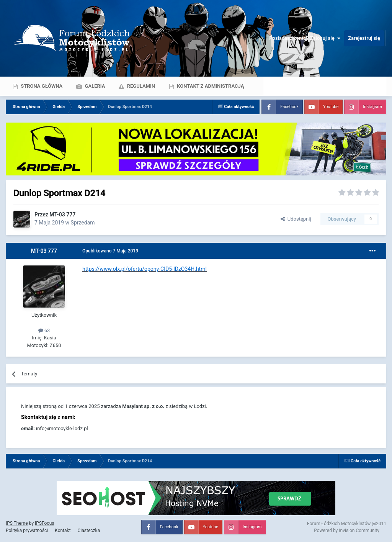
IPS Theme (17, 523)
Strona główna (41, 86)
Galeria (94, 86)
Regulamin (140, 86)
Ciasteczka (89, 531)
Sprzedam (83, 223)
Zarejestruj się (364, 38)
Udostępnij (296, 219)
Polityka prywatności (27, 531)
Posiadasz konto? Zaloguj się (305, 38)
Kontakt (63, 531)
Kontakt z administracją (210, 86)
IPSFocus (44, 523)
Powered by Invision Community (347, 531)
